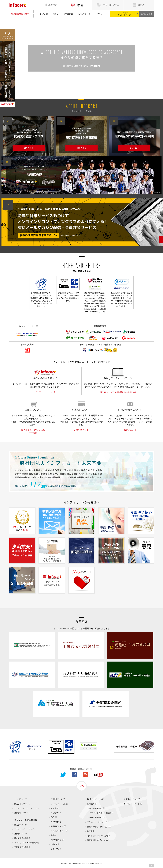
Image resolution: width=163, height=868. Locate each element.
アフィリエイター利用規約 (100, 813)
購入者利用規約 (96, 808)
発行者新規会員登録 (22, 847)
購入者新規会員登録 (22, 838)
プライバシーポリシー (96, 822)
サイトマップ (56, 849)
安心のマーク (84, 14)
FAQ (98, 14)
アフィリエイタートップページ (27, 808)
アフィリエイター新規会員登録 (27, 843)
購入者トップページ (22, 804)
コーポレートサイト (131, 804)
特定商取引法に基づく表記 (98, 827)
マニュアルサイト (58, 831)
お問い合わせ (147, 14)
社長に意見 (55, 844)
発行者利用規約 (96, 818)
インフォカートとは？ (48, 14)
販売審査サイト (57, 826)
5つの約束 (68, 14)
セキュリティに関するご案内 (99, 836)
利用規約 (91, 804)
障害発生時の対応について (98, 840)
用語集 (53, 835)
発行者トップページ (22, 813)
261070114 (40, 749)
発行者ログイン (21, 834)
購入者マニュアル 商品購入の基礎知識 (118, 392)
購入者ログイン (21, 825)
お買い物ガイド (81, 430)
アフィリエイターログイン (25, 829)
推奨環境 (91, 831)
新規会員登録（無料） (21, 14)
